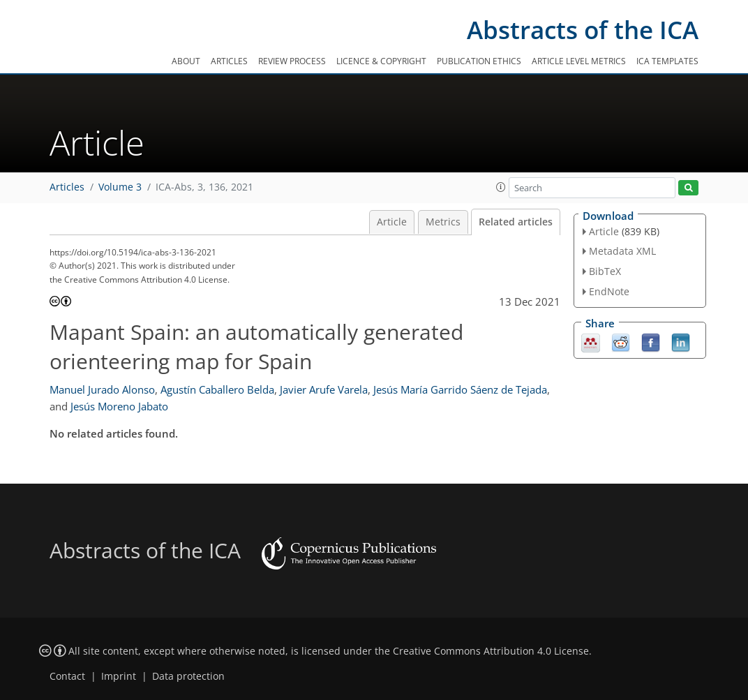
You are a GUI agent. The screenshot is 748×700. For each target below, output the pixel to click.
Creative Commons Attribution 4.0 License (491, 651)
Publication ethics (479, 61)
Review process (292, 61)
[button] (501, 187)
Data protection (188, 676)
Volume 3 (120, 187)
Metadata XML (622, 251)
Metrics (443, 222)
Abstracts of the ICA (583, 30)
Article (392, 222)
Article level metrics (579, 61)
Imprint (119, 676)
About (186, 61)
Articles (229, 61)
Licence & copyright (381, 61)
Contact (67, 676)
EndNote (609, 291)
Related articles (516, 222)
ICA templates (667, 61)
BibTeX (605, 271)
